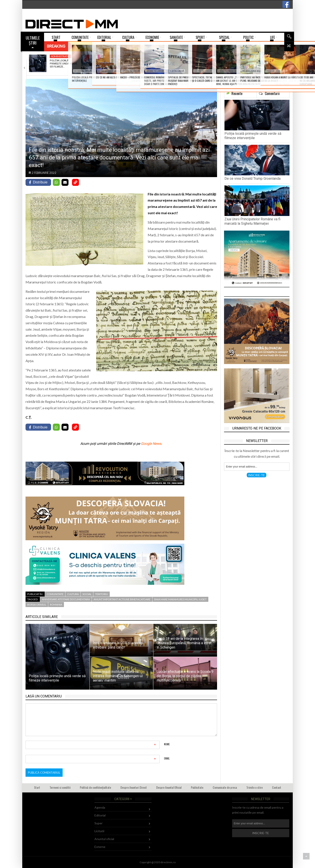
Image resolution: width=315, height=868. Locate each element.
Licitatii (99, 831)
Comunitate (55, 594)
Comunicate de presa (225, 787)
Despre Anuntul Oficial (169, 787)
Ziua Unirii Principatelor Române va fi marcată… (163, 65)
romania (56, 605)
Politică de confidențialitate (95, 787)
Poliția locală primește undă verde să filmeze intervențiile (253, 136)
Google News (151, 444)
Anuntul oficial (104, 839)
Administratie (60, 56)
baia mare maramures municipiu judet (180, 599)
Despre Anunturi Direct (134, 787)
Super (98, 823)
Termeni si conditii (60, 787)
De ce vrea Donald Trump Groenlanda (114, 62)
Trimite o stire (254, 787)
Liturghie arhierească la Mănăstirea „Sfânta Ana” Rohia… (270, 65)
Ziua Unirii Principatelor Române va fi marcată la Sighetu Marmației (252, 221)
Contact (277, 787)
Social (87, 594)
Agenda (160, 56)
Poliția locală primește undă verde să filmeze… (63, 64)
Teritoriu (102, 594)
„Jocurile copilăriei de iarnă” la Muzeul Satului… (218, 64)
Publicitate (197, 787)
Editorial (100, 815)
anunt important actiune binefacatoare (122, 599)
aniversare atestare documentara (66, 599)
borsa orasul (37, 605)
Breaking (56, 46)
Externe (108, 56)
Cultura (73, 594)
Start (37, 787)
